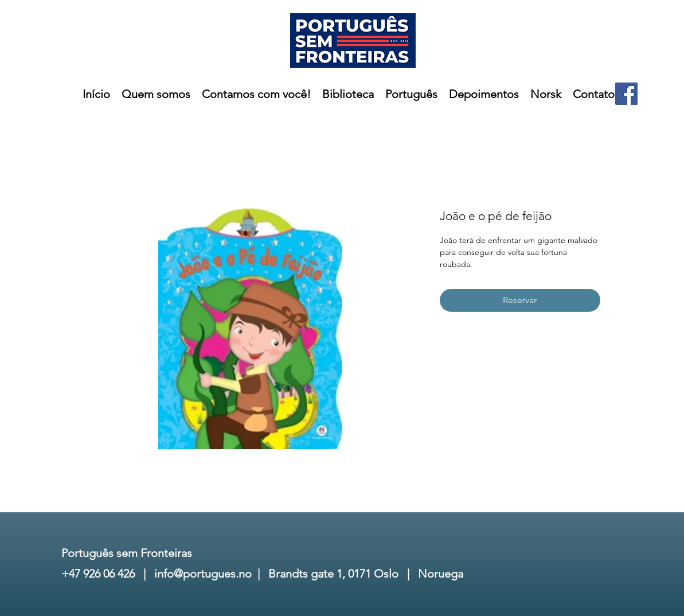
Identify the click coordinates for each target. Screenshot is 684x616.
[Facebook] (626, 94)
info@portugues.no (203, 574)
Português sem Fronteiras (127, 553)
